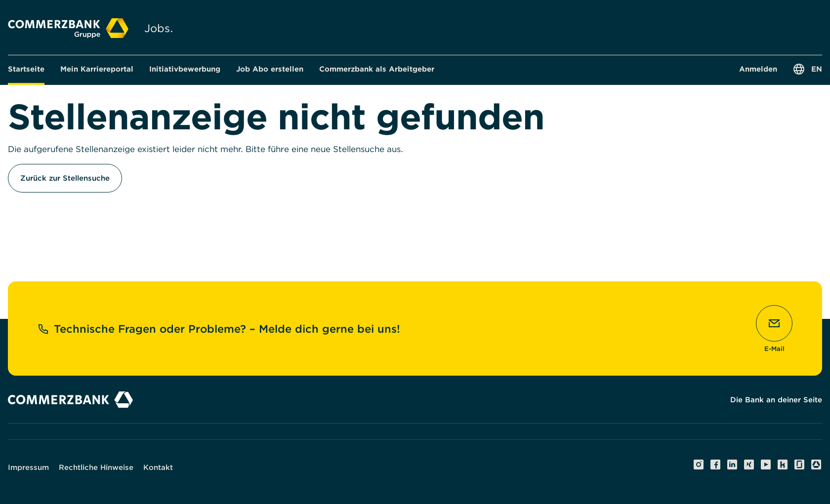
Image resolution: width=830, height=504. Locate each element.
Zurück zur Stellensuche (65, 178)
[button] (97, 69)
